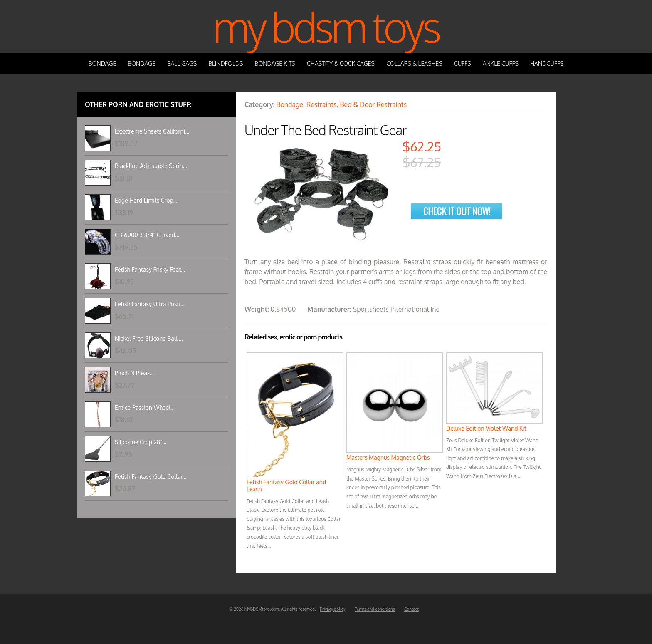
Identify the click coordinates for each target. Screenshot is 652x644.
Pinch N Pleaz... (134, 373)
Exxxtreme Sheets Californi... (152, 131)
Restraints (322, 104)
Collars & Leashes (414, 63)
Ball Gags (182, 63)
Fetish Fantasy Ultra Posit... (150, 304)
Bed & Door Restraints (373, 104)
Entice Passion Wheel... (145, 407)
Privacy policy (332, 609)
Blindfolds (226, 63)
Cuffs (463, 63)
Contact (411, 609)
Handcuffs (547, 63)
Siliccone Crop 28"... (141, 442)
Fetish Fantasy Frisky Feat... (150, 269)
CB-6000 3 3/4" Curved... (147, 235)
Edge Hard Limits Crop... (146, 200)
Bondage (102, 63)
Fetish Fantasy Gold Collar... (151, 477)
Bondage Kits (275, 63)
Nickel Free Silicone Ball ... (149, 338)
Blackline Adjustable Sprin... (151, 166)
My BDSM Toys (326, 26)
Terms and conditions (375, 609)
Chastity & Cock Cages (341, 63)
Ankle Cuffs (501, 63)
